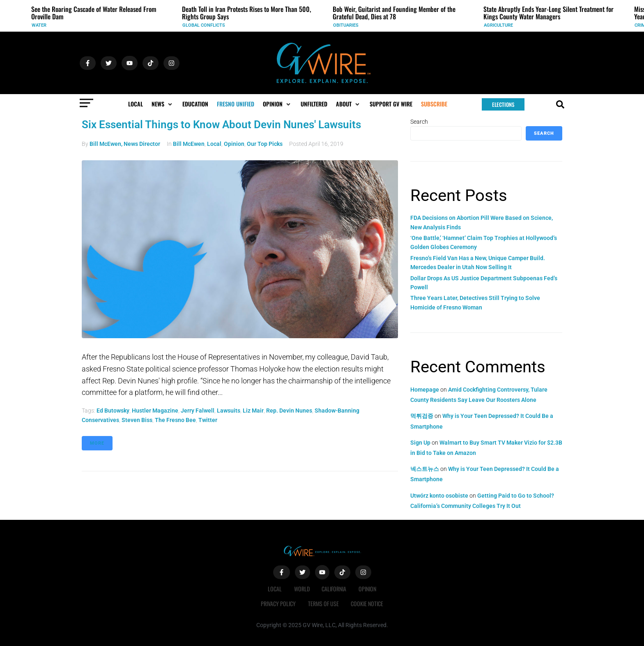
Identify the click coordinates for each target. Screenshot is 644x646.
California (334, 589)
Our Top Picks (265, 144)
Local (214, 144)
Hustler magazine (155, 411)
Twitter (208, 420)
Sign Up (420, 443)
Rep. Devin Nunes (289, 411)
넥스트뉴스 (425, 469)
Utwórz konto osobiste (439, 496)
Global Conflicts (204, 25)
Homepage (425, 390)
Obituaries (346, 25)
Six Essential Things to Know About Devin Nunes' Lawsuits (221, 125)
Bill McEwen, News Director (125, 144)
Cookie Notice (367, 603)
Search (419, 122)
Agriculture (498, 25)
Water (39, 25)
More (97, 443)
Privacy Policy (278, 603)
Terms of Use (323, 603)
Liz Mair (253, 411)
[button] (163, 104)
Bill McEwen (189, 144)
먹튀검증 (422, 416)
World (302, 589)
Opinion (234, 144)
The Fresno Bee (175, 420)
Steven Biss (137, 420)
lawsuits (229, 411)
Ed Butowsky (113, 411)
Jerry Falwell (198, 411)
